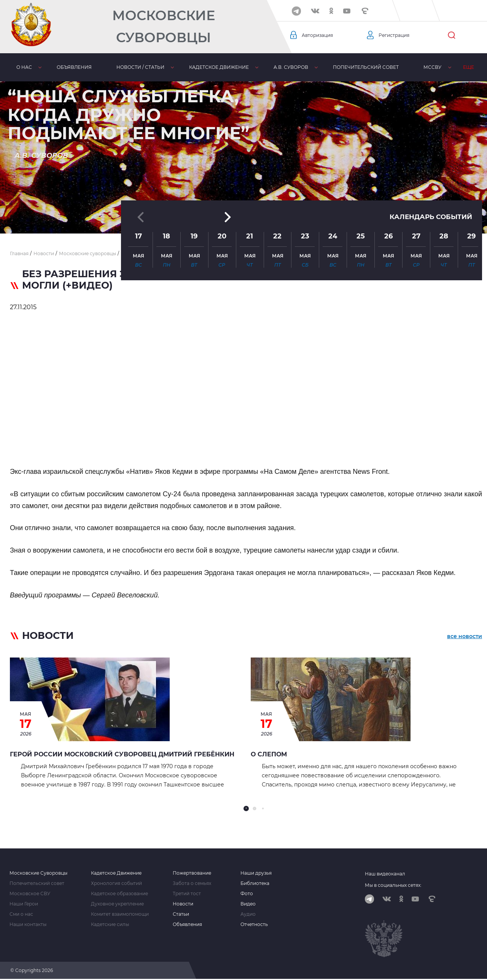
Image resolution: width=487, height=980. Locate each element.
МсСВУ (432, 67)
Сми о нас (21, 914)
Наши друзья (256, 873)
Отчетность (254, 924)
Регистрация (397, 35)
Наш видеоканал (385, 874)
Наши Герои (24, 904)
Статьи (181, 914)
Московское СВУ (30, 894)
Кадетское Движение (116, 873)
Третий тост (187, 894)
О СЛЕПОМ (269, 754)
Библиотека (255, 883)
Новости (183, 904)
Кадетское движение (219, 67)
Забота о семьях (192, 883)
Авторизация (320, 35)
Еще (468, 67)
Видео (248, 904)
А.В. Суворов (290, 67)
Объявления (74, 67)
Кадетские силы (110, 924)
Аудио (248, 914)
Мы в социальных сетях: (393, 885)
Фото (247, 894)
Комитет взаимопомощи (120, 914)
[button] (243, 215)
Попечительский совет (365, 67)
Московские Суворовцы (164, 26)
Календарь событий (429, 167)
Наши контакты (28, 924)
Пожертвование (192, 873)
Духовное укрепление (117, 904)
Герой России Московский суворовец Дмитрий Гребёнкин (122, 754)
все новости (465, 637)
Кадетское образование (119, 894)
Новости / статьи (140, 67)
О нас (24, 67)
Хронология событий (116, 883)
